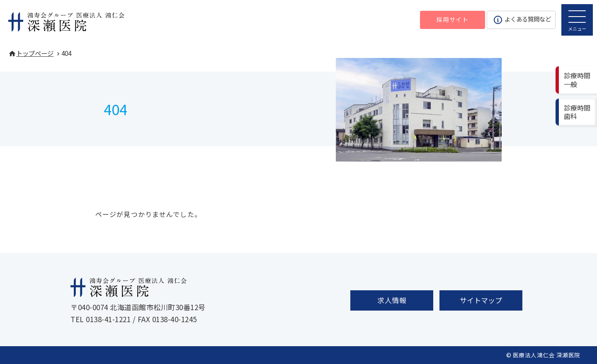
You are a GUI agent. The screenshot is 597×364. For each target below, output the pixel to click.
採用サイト (453, 19)
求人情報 (392, 300)
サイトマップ (481, 300)
